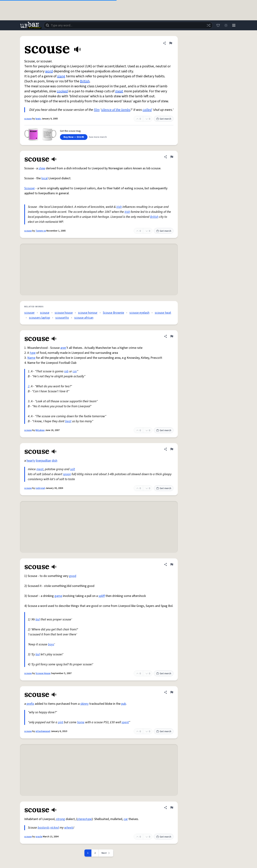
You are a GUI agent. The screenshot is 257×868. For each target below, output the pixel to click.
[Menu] (234, 25)
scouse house (64, 313)
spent (125, 722)
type (33, 353)
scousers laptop (39, 318)
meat (119, 91)
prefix (30, 704)
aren (63, 348)
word (49, 71)
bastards (44, 828)
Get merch (164, 119)
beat (68, 421)
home (81, 722)
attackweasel (43, 731)
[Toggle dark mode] (226, 25)
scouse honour (88, 313)
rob (66, 371)
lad (38, 619)
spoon (67, 474)
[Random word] (208, 25)
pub (124, 704)
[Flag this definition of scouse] (171, 43)
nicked (55, 828)
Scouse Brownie (113, 313)
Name (31, 358)
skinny (84, 704)
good (73, 576)
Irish (127, 212)
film (97, 110)
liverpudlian (43, 461)
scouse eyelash (139, 313)
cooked (62, 91)
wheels (69, 828)
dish (55, 461)
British (85, 81)
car (75, 371)
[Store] (218, 25)
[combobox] (128, 25)
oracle (39, 837)
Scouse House (43, 673)
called (147, 110)
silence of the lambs (116, 110)
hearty (31, 461)
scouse (28, 119)
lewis (38, 119)
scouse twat (163, 313)
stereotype (84, 819)
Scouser (30, 188)
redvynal (40, 488)
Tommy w (41, 231)
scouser (29, 313)
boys (51, 644)
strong (61, 819)
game (58, 596)
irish (119, 207)
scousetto (62, 318)
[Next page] (106, 853)
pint (61, 722)
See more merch (98, 137)
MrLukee (40, 430)
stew (42, 168)
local (45, 178)
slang (61, 76)
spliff (102, 596)
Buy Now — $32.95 (74, 137)
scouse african (84, 318)
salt (73, 469)
